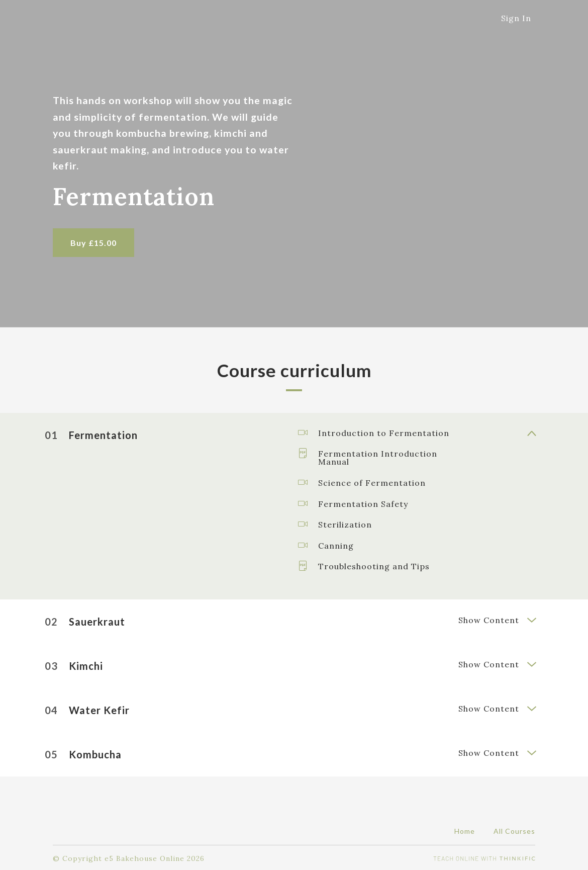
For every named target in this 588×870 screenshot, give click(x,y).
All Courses (514, 829)
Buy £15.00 (93, 243)
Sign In (516, 18)
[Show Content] (531, 432)
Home (465, 829)
